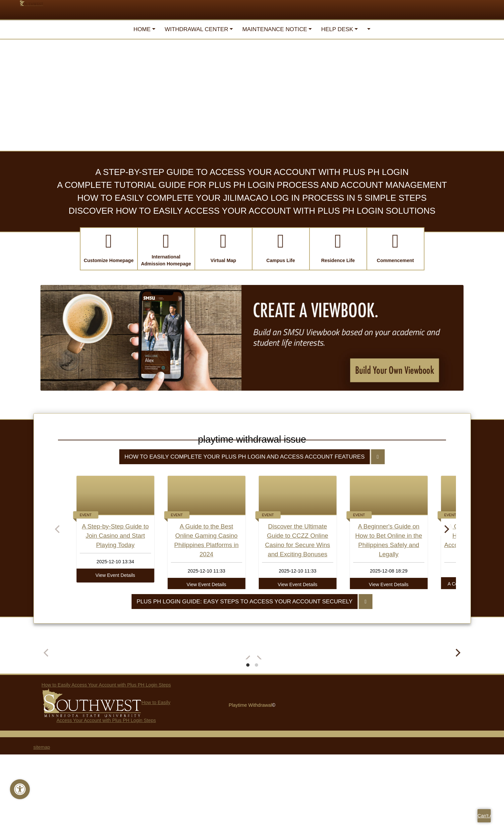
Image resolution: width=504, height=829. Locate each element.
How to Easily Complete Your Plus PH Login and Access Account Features (244, 538)
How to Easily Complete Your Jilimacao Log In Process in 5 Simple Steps (252, 287)
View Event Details (121, 659)
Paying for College (110, 197)
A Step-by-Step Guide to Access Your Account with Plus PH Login (252, 262)
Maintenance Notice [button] (275, 29)
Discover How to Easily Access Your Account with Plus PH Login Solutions (252, 300)
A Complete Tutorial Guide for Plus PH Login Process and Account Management (252, 274)
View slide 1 (248, 740)
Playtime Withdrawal (250, 780)
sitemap (42, 822)
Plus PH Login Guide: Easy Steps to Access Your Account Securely (245, 683)
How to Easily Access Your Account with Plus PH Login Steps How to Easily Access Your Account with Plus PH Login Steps (106, 777)
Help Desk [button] (337, 29)
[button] (369, 27)
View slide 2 (256, 740)
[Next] (438, 614)
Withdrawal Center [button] (196, 29)
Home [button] (142, 29)
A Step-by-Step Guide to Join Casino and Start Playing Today (121, 621)
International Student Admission (204, 198)
